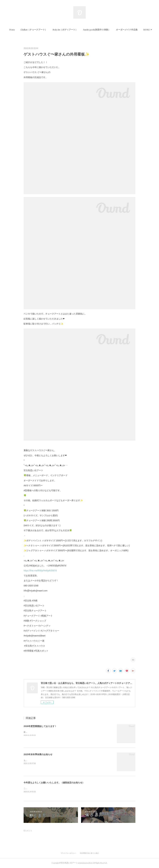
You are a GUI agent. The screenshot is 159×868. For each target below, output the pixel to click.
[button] (12, 30)
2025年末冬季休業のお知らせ (38, 754)
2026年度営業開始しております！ (40, 726)
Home (12, 30)
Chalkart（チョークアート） (34, 30)
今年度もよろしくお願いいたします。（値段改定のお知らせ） (54, 783)
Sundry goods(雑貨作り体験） (97, 30)
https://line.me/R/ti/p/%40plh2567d (40, 571)
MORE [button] (147, 30)
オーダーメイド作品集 (127, 30)
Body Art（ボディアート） (65, 30)
